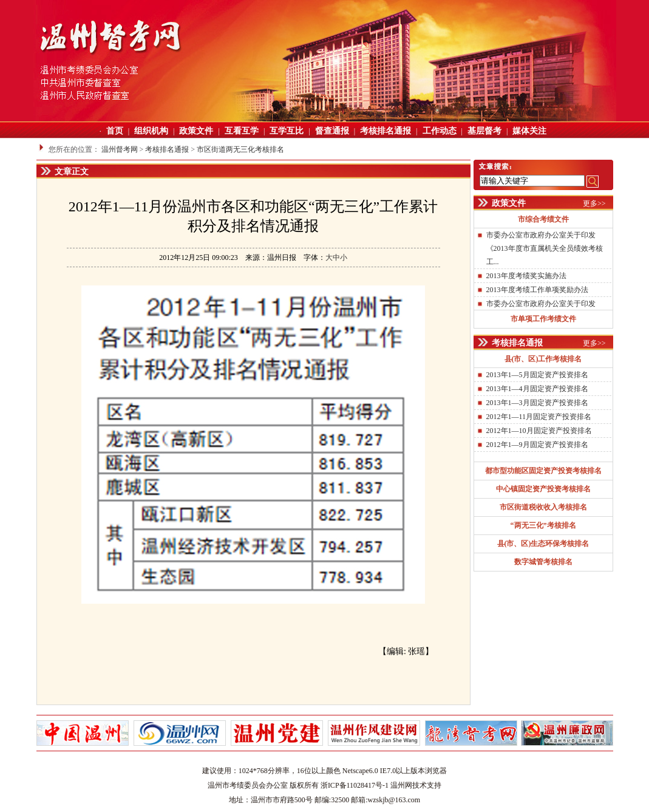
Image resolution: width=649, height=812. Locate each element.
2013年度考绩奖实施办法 (526, 276)
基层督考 (484, 131)
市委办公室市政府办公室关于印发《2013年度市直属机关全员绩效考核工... (545, 248)
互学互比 (287, 131)
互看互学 (242, 131)
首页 (115, 131)
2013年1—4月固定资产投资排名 (537, 389)
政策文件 (196, 131)
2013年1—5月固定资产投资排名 (537, 375)
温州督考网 (120, 149)
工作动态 (440, 131)
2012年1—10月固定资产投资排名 (539, 431)
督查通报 (332, 131)
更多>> (594, 203)
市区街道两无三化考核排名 (240, 149)
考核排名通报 (386, 131)
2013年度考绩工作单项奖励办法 (537, 290)
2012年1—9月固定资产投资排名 (537, 445)
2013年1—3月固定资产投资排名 (537, 403)
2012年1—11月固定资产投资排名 (539, 417)
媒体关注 (529, 131)
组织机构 (151, 131)
